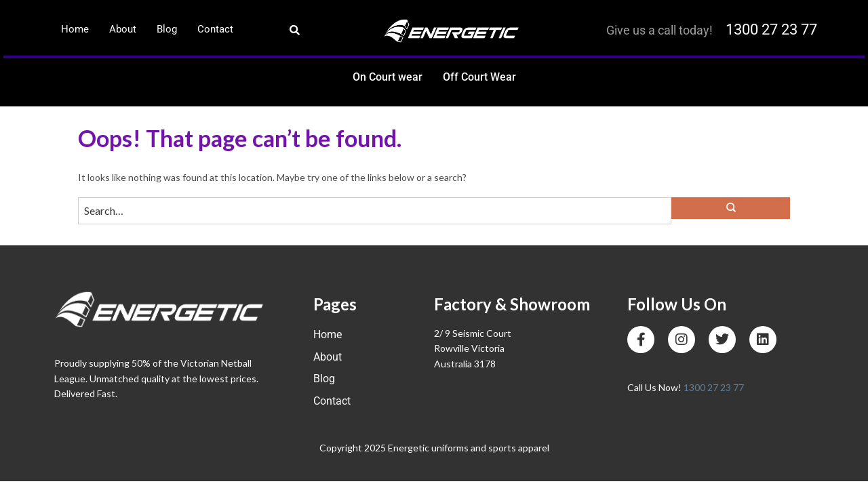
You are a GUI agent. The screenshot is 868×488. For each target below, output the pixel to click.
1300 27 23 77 (771, 29)
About (123, 29)
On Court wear (388, 77)
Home (75, 29)
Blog (167, 29)
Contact (215, 29)
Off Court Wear (479, 77)
